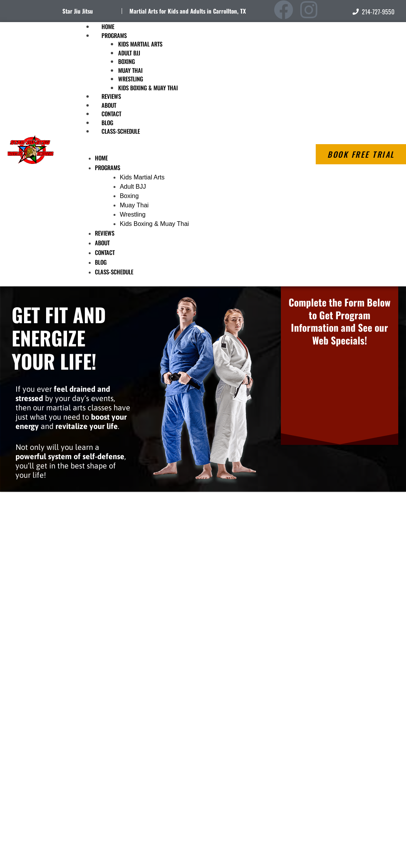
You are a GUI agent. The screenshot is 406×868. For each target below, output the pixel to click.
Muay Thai (130, 70)
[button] (176, 149)
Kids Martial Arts (140, 44)
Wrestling (131, 79)
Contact (105, 252)
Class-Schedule (121, 131)
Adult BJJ (129, 53)
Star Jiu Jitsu (78, 11)
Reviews (105, 233)
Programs (114, 35)
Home (101, 158)
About (102, 243)
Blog (101, 262)
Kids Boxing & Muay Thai (148, 88)
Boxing (126, 61)
